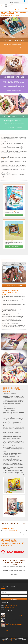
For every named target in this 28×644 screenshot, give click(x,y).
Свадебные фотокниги (14, 77)
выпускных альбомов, (6, 640)
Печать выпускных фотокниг (14, 51)
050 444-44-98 (6, 1)
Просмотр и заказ (14, 215)
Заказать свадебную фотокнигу (14, 90)
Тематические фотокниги (14, 116)
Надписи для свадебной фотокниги (14, 624)
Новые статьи (6, 611)
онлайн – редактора (5, 159)
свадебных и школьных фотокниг (16, 640)
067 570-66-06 (12, 1)
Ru (26, 8)
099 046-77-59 (19, 1)
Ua (22, 8)
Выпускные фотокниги (14, 40)
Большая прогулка (11, 211)
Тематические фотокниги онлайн (14, 127)
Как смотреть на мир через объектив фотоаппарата (14, 620)
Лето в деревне (10, 241)
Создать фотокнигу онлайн (14, 286)
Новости (4, 602)
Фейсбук (5, 631)
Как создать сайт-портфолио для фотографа (16, 615)
